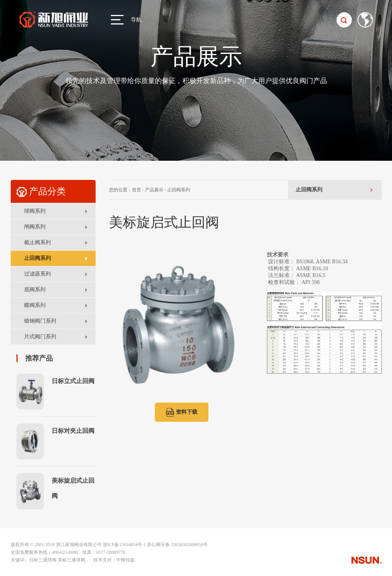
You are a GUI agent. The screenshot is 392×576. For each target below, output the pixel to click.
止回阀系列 (37, 258)
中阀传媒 (125, 560)
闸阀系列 (35, 227)
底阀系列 (35, 290)
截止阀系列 (37, 242)
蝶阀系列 (35, 305)
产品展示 (154, 190)
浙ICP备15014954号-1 (124, 545)
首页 (137, 190)
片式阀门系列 (40, 337)
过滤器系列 (37, 274)
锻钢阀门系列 (40, 321)
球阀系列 (35, 211)
